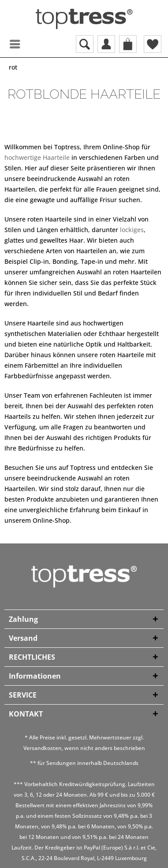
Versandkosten (43, 748)
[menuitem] (7, 44)
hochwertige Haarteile (37, 157)
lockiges (132, 230)
